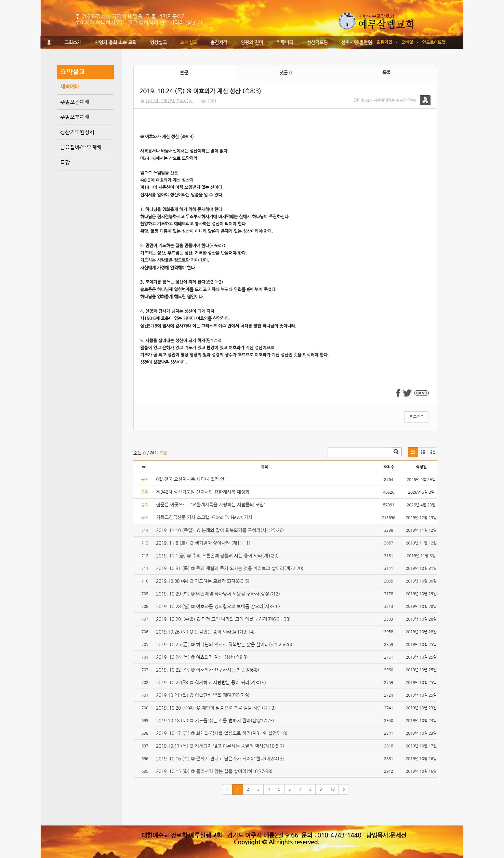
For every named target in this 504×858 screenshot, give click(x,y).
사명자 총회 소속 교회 (116, 42)
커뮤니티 (285, 42)
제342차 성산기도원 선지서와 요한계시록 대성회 (203, 492)
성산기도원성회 (77, 132)
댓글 (285, 73)
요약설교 (189, 42)
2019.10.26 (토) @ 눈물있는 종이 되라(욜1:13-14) (205, 632)
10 (332, 789)
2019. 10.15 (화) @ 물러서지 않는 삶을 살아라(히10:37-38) (214, 771)
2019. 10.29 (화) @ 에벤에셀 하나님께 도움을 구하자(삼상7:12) (218, 594)
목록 (387, 73)
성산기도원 (317, 42)
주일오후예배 (75, 117)
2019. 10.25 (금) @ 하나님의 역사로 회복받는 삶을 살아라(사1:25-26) (224, 644)
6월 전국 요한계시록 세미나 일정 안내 (192, 479)
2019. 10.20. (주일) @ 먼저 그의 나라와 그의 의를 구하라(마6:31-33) (223, 619)
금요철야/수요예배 (81, 147)
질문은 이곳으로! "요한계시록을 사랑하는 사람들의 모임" (211, 504)
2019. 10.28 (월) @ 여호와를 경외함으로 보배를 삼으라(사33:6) (218, 606)
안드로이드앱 (434, 42)
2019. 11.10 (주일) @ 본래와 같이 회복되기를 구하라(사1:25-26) (220, 530)
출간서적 (219, 42)
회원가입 (384, 42)
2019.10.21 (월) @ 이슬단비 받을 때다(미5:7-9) (203, 695)
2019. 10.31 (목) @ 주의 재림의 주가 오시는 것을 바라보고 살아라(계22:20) (230, 568)
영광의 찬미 (252, 42)
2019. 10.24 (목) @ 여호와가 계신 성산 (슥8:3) (202, 657)
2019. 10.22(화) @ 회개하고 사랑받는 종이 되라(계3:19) (211, 682)
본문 (184, 73)
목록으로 (417, 417)
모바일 (407, 42)
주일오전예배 (75, 102)
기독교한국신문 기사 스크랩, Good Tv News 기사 (204, 517)
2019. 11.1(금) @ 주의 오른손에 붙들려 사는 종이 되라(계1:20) (217, 556)
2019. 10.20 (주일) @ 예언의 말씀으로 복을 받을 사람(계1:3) (216, 708)
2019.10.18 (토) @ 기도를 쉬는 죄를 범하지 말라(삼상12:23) (215, 720)
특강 (65, 162)
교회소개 (73, 42)
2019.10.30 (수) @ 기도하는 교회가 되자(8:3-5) (203, 581)
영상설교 (158, 42)
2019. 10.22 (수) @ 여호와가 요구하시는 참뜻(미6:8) (208, 670)
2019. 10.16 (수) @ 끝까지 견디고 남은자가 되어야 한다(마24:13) (220, 758)
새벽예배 (70, 87)
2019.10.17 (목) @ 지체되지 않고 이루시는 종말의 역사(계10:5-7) (220, 746)
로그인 (362, 42)
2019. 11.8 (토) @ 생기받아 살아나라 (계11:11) (203, 543)
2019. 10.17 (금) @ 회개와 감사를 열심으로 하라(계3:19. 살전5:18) (222, 733)
